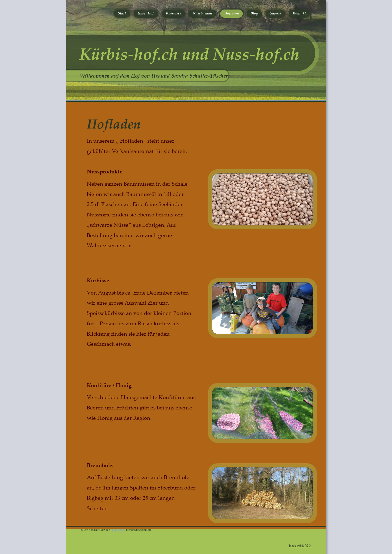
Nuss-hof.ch (118, 530)
